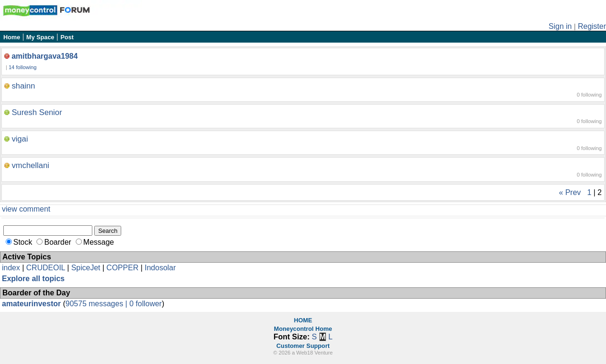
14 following (22, 67)
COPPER (123, 268)
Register (592, 26)
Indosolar (160, 268)
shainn (23, 86)
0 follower (145, 304)
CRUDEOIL (45, 268)
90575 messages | (97, 304)
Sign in (560, 26)
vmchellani (31, 165)
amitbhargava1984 (45, 56)
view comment (26, 209)
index (11, 268)
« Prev (570, 192)
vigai (20, 139)
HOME (303, 320)
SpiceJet (85, 268)
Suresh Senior (37, 112)
